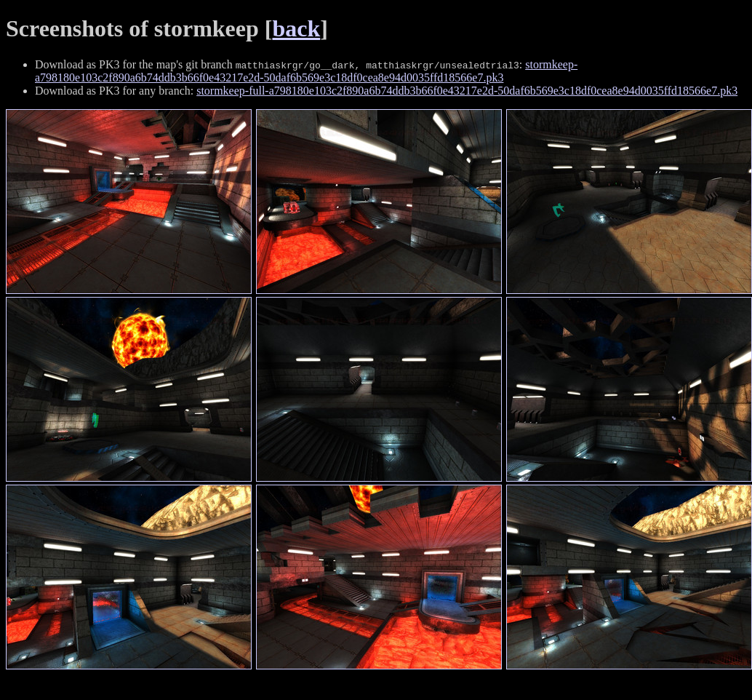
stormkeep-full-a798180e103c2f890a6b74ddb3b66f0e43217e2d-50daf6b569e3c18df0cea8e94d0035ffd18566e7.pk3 (467, 91)
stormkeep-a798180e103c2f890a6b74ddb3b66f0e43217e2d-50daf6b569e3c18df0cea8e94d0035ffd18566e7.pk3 (306, 71)
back (296, 28)
